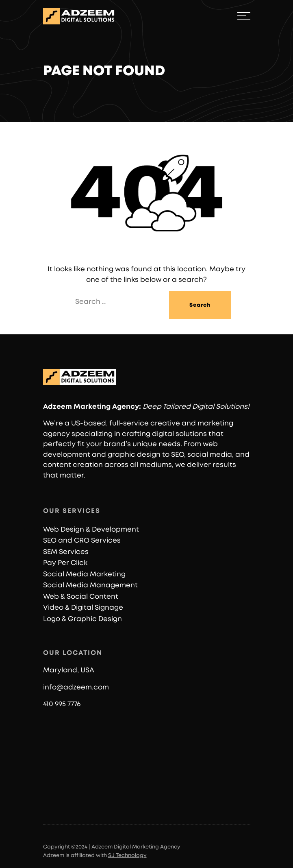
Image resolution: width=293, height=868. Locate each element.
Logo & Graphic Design (82, 619)
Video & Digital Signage (83, 607)
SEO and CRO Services (82, 540)
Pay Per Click (65, 563)
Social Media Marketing (84, 574)
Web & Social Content (81, 596)
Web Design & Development (91, 529)
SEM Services (66, 552)
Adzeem (58, 407)
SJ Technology (127, 856)
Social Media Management (90, 585)
